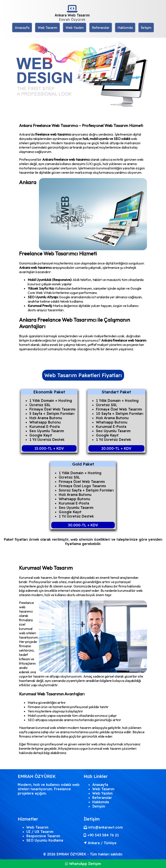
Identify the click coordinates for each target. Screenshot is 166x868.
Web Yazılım (75, 28)
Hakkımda (125, 28)
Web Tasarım (47, 28)
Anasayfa (22, 28)
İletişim (146, 28)
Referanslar (101, 28)
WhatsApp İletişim (83, 864)
